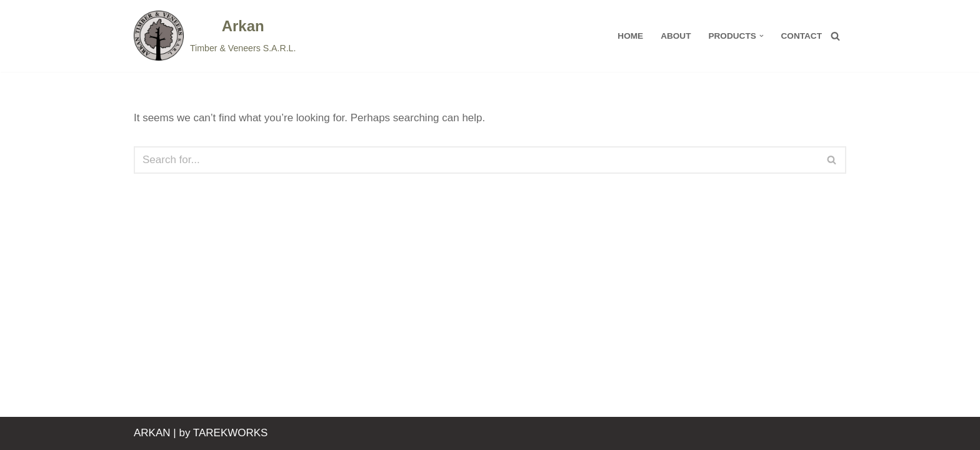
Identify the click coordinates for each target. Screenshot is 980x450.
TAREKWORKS (231, 433)
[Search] (835, 36)
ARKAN (152, 433)
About (676, 36)
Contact (802, 36)
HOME (630, 36)
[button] (762, 36)
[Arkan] (215, 36)
